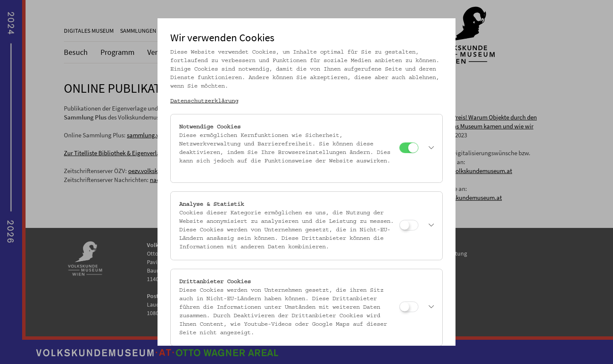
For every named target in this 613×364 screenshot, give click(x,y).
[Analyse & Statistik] (409, 225)
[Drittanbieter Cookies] (409, 307)
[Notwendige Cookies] (409, 148)
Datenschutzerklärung (204, 101)
